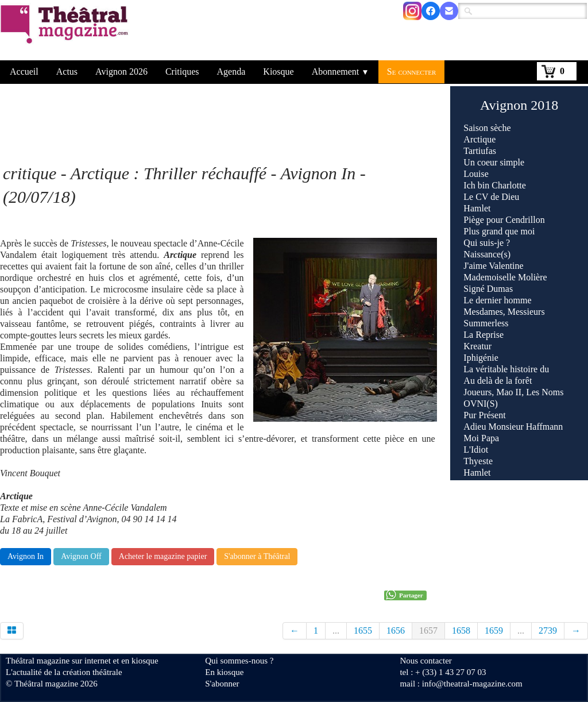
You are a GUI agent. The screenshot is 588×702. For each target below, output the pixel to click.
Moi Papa (481, 438)
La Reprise (483, 335)
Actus (67, 72)
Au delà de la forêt (498, 381)
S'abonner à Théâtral (257, 556)
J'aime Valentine (493, 266)
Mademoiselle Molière (505, 277)
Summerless (486, 323)
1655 (363, 630)
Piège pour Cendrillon (504, 220)
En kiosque (224, 672)
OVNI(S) (481, 404)
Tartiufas (480, 151)
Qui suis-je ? (487, 243)
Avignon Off (81, 556)
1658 (461, 630)
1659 (494, 630)
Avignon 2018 (519, 105)
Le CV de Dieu (491, 197)
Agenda (231, 72)
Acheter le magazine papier (163, 556)
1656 (396, 630)
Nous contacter (425, 661)
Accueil (24, 72)
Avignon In (26, 556)
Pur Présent (484, 415)
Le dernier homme (497, 300)
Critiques (182, 72)
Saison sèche (487, 128)
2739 (548, 630)
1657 (428, 630)
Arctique (479, 139)
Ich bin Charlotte (494, 185)
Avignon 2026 (121, 72)
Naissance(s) (487, 254)
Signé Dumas (488, 289)
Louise (476, 174)
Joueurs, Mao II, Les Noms (513, 392)
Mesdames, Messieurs (504, 312)
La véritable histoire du (506, 369)
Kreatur (477, 346)
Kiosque (278, 72)
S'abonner (222, 684)
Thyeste (478, 461)
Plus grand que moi (499, 231)
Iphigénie (481, 358)
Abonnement (341, 72)
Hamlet (477, 208)
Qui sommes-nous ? (239, 661)
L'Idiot (476, 450)
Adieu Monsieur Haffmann (513, 427)
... (336, 630)
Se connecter (412, 72)
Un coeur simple (494, 162)
